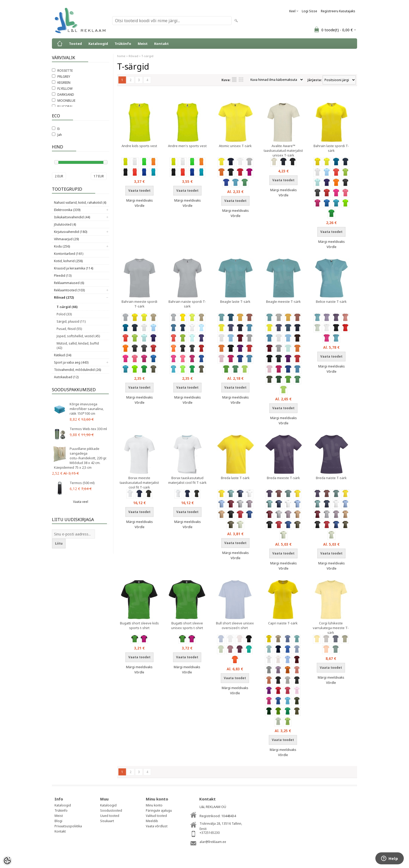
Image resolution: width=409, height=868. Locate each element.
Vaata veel (81, 502)
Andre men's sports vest (187, 146)
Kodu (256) (62, 246)
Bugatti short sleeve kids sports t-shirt (139, 625)
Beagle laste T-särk (235, 302)
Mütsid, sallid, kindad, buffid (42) (78, 346)
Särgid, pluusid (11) (71, 321)
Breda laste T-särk (235, 478)
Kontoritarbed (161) (69, 254)
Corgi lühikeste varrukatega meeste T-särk (331, 628)
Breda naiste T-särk (331, 478)
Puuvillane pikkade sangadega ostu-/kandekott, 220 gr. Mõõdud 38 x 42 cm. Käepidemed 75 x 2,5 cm (80, 458)
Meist (143, 44)
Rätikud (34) (63, 355)
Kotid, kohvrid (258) (68, 261)
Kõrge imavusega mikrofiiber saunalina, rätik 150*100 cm (87, 409)
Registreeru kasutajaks (338, 11)
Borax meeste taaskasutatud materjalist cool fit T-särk (139, 483)
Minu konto (154, 805)
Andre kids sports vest (139, 146)
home (121, 56)
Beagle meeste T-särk (283, 302)
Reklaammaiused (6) (69, 283)
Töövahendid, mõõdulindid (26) (77, 370)
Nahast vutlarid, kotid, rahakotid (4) (80, 203)
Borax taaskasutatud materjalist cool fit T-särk (187, 480)
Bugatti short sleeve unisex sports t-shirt (187, 625)
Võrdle (140, 206)
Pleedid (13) (63, 276)
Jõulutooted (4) (65, 224)
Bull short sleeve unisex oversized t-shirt (235, 625)
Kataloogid (98, 44)
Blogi (58, 821)
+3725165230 (210, 833)
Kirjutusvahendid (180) (71, 232)
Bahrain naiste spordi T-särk (187, 304)
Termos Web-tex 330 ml (88, 429)
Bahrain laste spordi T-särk (331, 148)
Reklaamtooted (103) (69, 290)
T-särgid (147, 56)
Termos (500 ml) (82, 483)
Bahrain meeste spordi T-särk (139, 304)
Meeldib (152, 821)
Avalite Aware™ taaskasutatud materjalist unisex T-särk (283, 150)
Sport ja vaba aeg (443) (71, 362)
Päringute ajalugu (159, 810)
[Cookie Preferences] (7, 861)
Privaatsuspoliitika (68, 826)
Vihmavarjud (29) (66, 239)
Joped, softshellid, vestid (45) (78, 336)
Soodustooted (111, 810)
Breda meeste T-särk (283, 478)
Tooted (75, 44)
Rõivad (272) (64, 297)
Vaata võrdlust (157, 826)
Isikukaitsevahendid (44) (72, 217)
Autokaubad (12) (66, 377)
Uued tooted (110, 816)
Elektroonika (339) (67, 210)
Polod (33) (64, 314)
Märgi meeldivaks (140, 200)
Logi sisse (309, 11)
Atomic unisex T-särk (235, 146)
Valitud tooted (156, 816)
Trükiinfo (123, 44)
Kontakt (161, 44)
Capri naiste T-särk (283, 623)
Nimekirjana (234, 80)
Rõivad (133, 56)
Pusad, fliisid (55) (69, 329)
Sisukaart (107, 821)
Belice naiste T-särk (331, 302)
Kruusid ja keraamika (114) (74, 268)
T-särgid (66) (67, 307)
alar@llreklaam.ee (213, 842)
